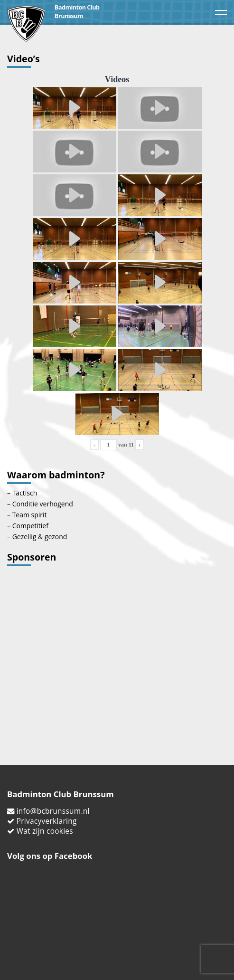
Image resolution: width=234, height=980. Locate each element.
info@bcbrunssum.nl (53, 811)
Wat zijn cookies (45, 831)
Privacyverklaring (47, 821)
